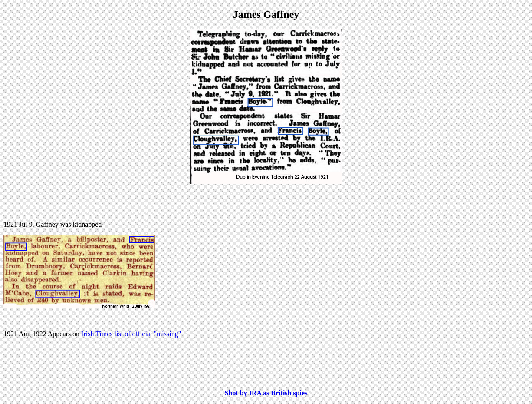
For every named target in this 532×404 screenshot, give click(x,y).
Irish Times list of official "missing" (130, 334)
